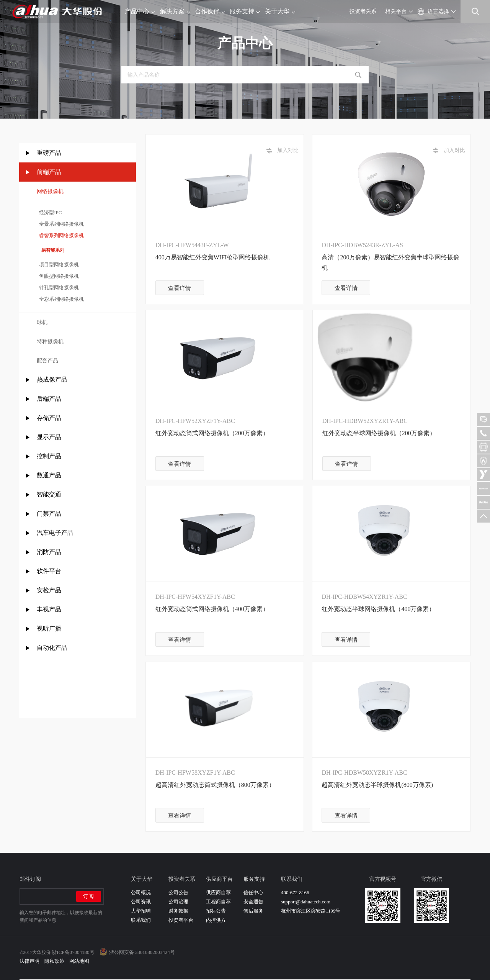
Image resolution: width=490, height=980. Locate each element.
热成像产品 (52, 379)
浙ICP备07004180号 (73, 952)
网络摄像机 (50, 191)
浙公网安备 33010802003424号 (142, 952)
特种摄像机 (50, 342)
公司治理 (178, 902)
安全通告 (253, 902)
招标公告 (216, 911)
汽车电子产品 (55, 533)
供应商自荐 (218, 892)
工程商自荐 (218, 902)
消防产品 (49, 552)
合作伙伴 (210, 11)
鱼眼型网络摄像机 (58, 276)
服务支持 (245, 11)
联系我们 (141, 920)
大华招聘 (141, 911)
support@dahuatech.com (306, 902)
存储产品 (49, 418)
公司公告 (178, 892)
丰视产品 (49, 609)
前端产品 (49, 172)
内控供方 (216, 920)
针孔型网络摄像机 (58, 288)
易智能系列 (51, 250)
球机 (42, 322)
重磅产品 (49, 153)
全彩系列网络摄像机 (60, 299)
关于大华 (280, 11)
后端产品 (49, 399)
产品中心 (140, 11)
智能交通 (49, 494)
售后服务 (253, 911)
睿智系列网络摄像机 (60, 235)
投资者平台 (181, 920)
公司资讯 (141, 902)
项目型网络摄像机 (58, 265)
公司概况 (141, 892)
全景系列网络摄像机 (60, 224)
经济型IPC (49, 212)
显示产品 (49, 437)
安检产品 (49, 590)
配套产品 (47, 361)
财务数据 (178, 911)
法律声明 (29, 961)
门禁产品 (49, 514)
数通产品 (49, 475)
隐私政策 (54, 961)
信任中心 (253, 892)
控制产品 (50, 456)
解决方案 (175, 11)
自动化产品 (52, 648)
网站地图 (79, 961)
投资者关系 (363, 11)
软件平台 (49, 571)
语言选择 (438, 11)
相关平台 (396, 11)
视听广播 (49, 628)
